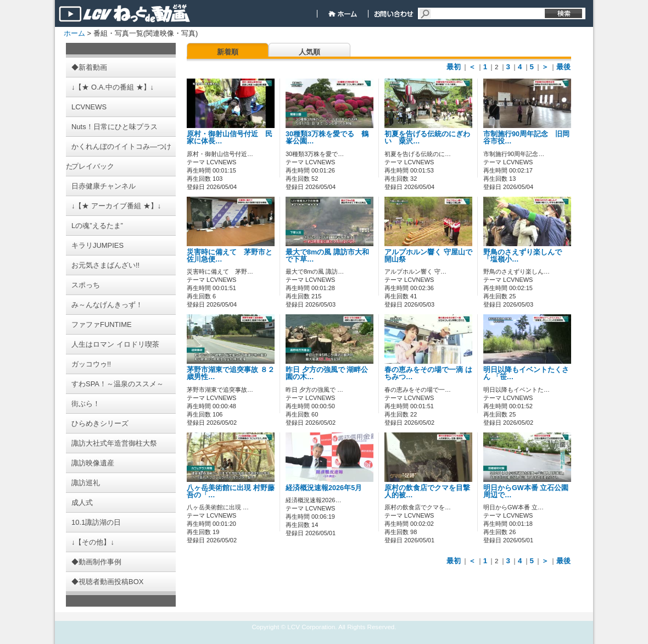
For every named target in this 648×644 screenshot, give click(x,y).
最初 (454, 67)
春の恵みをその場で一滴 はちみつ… (428, 373)
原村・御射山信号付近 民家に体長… (230, 138)
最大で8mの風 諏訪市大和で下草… (327, 256)
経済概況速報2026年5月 (324, 488)
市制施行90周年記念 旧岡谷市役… (526, 138)
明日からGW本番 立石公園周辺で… (526, 492)
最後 (563, 67)
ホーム (74, 33)
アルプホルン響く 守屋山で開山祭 (428, 256)
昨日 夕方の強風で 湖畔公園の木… (327, 373)
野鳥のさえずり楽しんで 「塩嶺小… (523, 256)
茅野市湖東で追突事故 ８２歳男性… (231, 373)
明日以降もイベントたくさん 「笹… (526, 373)
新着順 (228, 52)
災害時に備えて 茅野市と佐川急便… (230, 256)
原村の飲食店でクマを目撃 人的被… (427, 492)
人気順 (309, 52)
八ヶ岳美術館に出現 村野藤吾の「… (231, 492)
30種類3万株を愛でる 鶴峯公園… (327, 138)
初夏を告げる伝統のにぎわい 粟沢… (427, 138)
